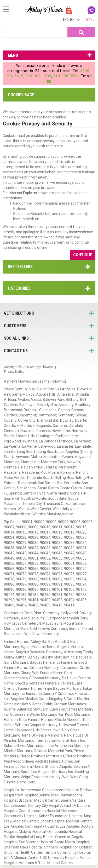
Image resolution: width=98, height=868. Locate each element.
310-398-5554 (66, 76)
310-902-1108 (38, 76)
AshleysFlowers (41, 367)
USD (90, 20)
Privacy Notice (14, 372)
